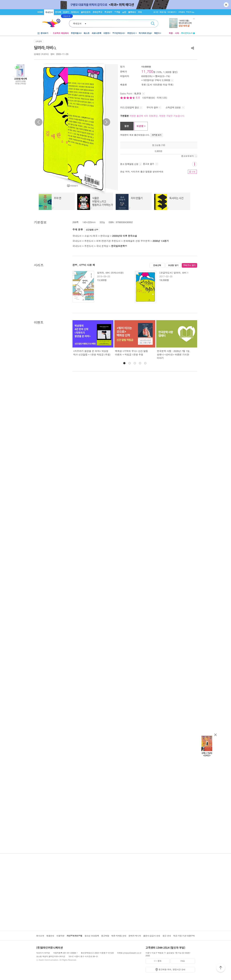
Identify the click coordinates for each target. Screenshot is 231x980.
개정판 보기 (157, 135)
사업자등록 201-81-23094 (65, 953)
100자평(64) (149, 98)
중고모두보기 (189, 156)
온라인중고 (97, 12)
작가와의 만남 (145, 33)
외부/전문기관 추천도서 (108, 241)
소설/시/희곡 (91, 236)
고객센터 (182, 12)
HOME (40, 12)
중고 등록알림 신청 (131, 164)
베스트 (87, 33)
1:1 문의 (158, 961)
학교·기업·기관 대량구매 (184, 936)
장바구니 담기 (189, 265)
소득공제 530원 (175, 107)
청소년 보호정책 (92, 936)
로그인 (156, 12)
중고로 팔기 (151, 164)
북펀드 (157, 33)
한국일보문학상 (119, 246)
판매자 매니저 (135, 936)
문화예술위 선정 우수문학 (136, 241)
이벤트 (106, 33)
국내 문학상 (102, 246)
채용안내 (50, 936)
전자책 (58, 12)
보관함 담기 (173, 265)
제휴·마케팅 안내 (119, 936)
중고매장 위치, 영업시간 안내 (172, 969)
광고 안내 (167, 936)
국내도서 (49, 12)
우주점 (117, 12)
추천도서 (131, 33)
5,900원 (159, 151)
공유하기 (193, 48)
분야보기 (44, 33)
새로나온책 (96, 33)
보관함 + (141, 126)
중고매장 (108, 12)
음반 (124, 12)
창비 (52, 54)
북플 (171, 33)
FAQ (183, 961)
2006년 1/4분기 (161, 241)
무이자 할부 (154, 107)
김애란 (37, 54)
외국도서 (75, 12)
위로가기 (221, 968)
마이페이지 (172, 12)
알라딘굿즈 (86, 12)
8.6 (138, 98)
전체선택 (157, 265)
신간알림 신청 (92, 230)
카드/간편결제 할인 (131, 107)
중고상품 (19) (159, 145)
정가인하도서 (118, 33)
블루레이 (132, 12)
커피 (140, 12)
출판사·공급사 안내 (152, 936)
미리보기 (74, 186)
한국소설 (105, 236)
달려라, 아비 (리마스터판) (110, 273)
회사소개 (40, 936)
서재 (177, 33)
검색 (153, 23)
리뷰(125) (162, 98)
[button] (124, 363)
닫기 (226, 5)
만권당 (66, 12)
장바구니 (190, 12)
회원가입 (163, 12)
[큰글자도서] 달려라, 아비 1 (174, 273)
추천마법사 (76, 33)
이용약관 (60, 936)
